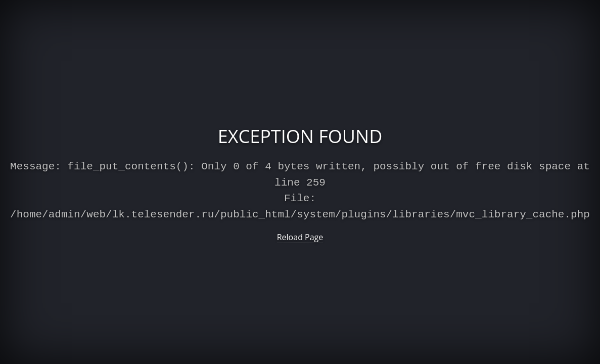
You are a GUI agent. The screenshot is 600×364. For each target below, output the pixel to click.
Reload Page (300, 235)
